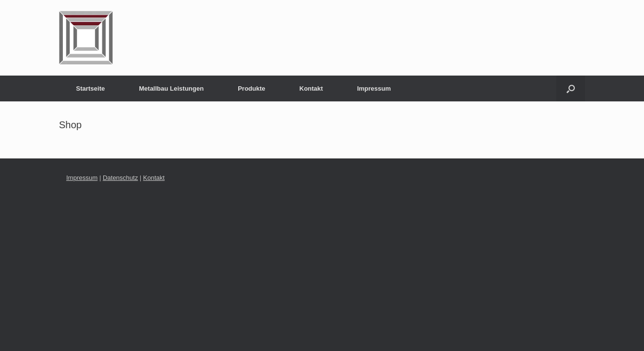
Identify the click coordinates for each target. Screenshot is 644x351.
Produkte (251, 88)
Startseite (90, 88)
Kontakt (311, 88)
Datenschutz (120, 178)
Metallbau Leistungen (171, 88)
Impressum (374, 88)
